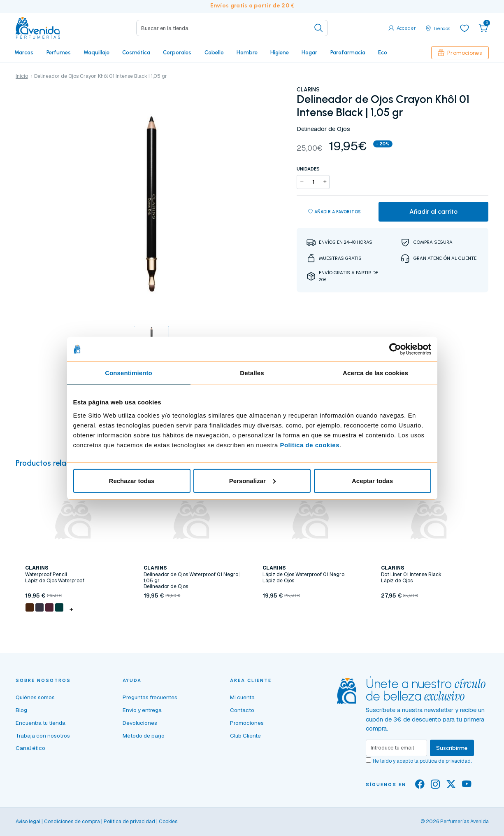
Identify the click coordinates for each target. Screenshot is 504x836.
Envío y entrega (142, 710)
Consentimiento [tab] (129, 373)
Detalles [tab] (252, 373)
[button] (483, 28)
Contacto (242, 710)
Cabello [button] (214, 52)
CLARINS (308, 89)
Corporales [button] (177, 52)
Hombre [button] (247, 52)
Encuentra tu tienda (41, 723)
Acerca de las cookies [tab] (375, 373)
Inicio (22, 76)
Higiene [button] (280, 52)
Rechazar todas (132, 480)
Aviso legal (28, 822)
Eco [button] (383, 52)
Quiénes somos (35, 697)
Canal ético (30, 748)
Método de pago (144, 736)
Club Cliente (245, 736)
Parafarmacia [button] (348, 52)
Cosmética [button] (136, 52)
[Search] (232, 28)
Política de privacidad (129, 822)
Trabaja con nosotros (43, 736)
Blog (21, 710)
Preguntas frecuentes (150, 697)
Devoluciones (140, 723)
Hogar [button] (309, 52)
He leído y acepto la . (422, 761)
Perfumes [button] (59, 52)
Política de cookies (310, 445)
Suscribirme (452, 748)
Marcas (24, 52)
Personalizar (252, 480)
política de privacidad (445, 761)
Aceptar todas (372, 480)
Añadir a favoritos (335, 212)
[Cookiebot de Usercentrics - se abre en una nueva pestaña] (395, 349)
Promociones (460, 53)
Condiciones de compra (72, 822)
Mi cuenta (242, 697)
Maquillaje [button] (96, 52)
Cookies (168, 822)
